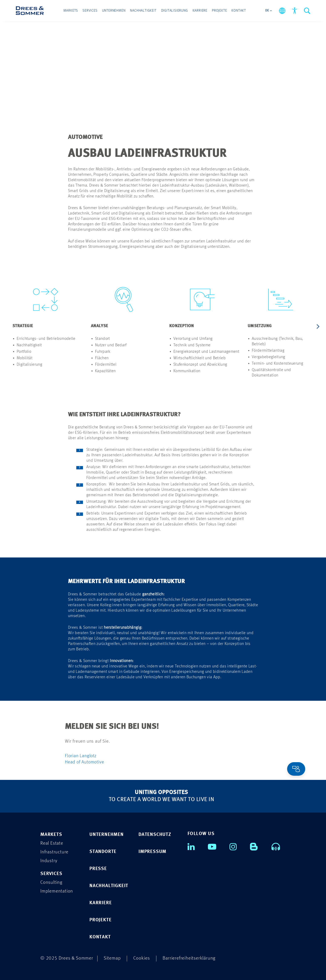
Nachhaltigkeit (143, 11)
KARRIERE (101, 902)
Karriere (200, 11)
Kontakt (239, 11)
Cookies (142, 958)
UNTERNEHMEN (107, 834)
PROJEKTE (100, 920)
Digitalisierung (175, 11)
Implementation (57, 891)
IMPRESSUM (152, 851)
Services (90, 11)
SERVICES (51, 873)
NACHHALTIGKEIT (109, 885)
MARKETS (51, 834)
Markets (71, 11)
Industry (49, 860)
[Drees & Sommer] (30, 11)
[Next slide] (318, 327)
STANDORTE (103, 851)
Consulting (51, 882)
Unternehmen (114, 11)
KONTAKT (100, 937)
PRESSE (98, 868)
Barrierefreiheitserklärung (189, 958)
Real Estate (52, 843)
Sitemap (112, 958)
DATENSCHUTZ (155, 834)
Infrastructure (54, 852)
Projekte (219, 11)
